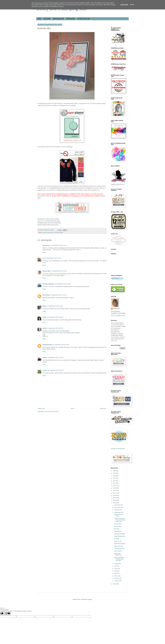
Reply (44, 252)
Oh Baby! (117, 539)
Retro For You (118, 541)
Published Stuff (70, 19)
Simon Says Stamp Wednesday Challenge (68, 333)
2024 (114, 476)
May (116, 571)
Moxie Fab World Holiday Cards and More (119, 559)
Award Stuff (47, 19)
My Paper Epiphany (48, 284)
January (117, 581)
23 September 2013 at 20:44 (58, 245)
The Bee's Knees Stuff (84, 19)
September (118, 512)
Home (39, 19)
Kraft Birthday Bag (119, 549)
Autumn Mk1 (118, 526)
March (116, 576)
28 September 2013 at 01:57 (56, 370)
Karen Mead (46, 295)
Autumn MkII (118, 524)
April (116, 573)
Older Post (103, 409)
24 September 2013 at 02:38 (63, 284)
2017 (114, 493)
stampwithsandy (47, 345)
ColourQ (63, 147)
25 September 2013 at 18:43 (61, 345)
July (116, 566)
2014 (114, 500)
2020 (114, 486)
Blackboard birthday (120, 544)
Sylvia (44, 306)
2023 (114, 478)
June (116, 568)
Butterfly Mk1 (118, 531)
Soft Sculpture (118, 551)
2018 (114, 490)
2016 (114, 495)
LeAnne (45, 370)
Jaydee (45, 358)
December (117, 505)
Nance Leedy (46, 271)
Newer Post (41, 409)
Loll (44, 258)
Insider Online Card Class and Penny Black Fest (120, 520)
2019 (114, 488)
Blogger (90, 599)
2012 (114, 584)
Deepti (44, 317)
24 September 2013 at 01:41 (59, 271)
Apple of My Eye (119, 546)
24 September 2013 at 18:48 (55, 317)
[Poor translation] (8, 614)
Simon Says (50, 233)
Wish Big (117, 529)
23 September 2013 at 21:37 (53, 258)
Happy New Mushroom (118, 554)
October (117, 510)
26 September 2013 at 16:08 (55, 358)
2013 (114, 503)
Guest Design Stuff (58, 19)
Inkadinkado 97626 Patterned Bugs (48, 219)
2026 (114, 471)
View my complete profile (118, 316)
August (117, 564)
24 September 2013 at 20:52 (55, 328)
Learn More (124, 5)
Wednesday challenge (44, 196)
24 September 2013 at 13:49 (55, 306)
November (117, 507)
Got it (132, 5)
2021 (114, 483)
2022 (114, 481)
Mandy (45, 328)
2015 (114, 498)
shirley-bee (116, 309)
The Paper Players (57, 103)
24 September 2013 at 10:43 (58, 295)
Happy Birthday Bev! (120, 536)
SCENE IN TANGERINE (118, 449)
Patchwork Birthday (119, 534)
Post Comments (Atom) (52, 412)
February (117, 578)
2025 (114, 473)
